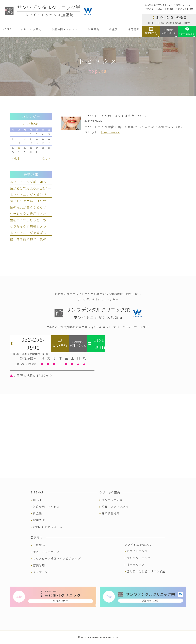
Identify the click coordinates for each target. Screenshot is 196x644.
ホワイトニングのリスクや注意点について (116, 116)
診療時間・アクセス (46, 507)
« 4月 (15, 158)
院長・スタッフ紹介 (115, 507)
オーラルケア (136, 565)
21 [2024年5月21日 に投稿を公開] (19, 148)
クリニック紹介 (112, 500)
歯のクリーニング (139, 558)
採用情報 (39, 520)
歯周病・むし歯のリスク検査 (146, 571)
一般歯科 (39, 545)
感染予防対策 (111, 513)
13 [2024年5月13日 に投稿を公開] (13, 143)
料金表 (37, 513)
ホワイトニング (137, 551)
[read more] (111, 132)
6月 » (46, 158)
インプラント (42, 572)
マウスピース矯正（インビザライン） (58, 558)
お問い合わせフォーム (48, 527)
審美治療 (39, 565)
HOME (37, 500)
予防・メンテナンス (46, 552)
